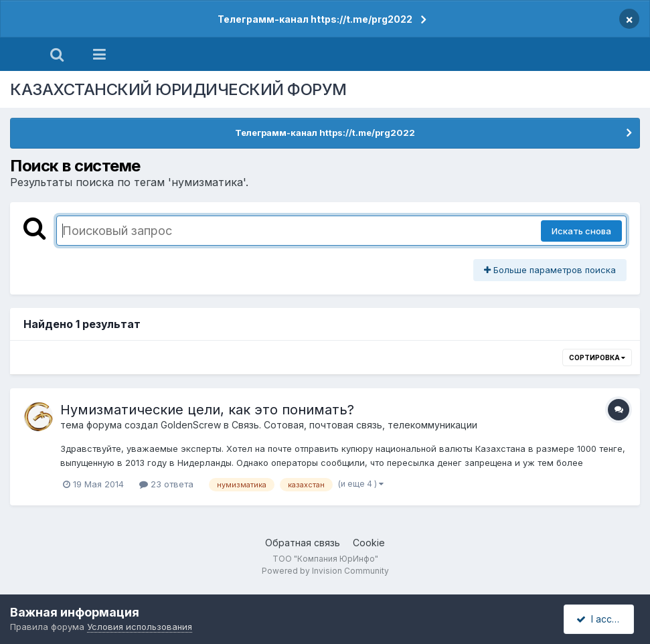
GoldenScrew (191, 425)
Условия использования (140, 627)
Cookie (369, 543)
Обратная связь (303, 543)
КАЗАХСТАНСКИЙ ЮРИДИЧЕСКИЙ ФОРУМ (178, 89)
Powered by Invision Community (325, 571)
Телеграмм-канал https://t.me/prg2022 (315, 19)
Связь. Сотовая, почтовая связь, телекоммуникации (354, 425)
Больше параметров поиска (550, 270)
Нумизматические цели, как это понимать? (207, 410)
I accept (601, 619)
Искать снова (581, 231)
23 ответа (166, 484)
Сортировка (597, 357)
